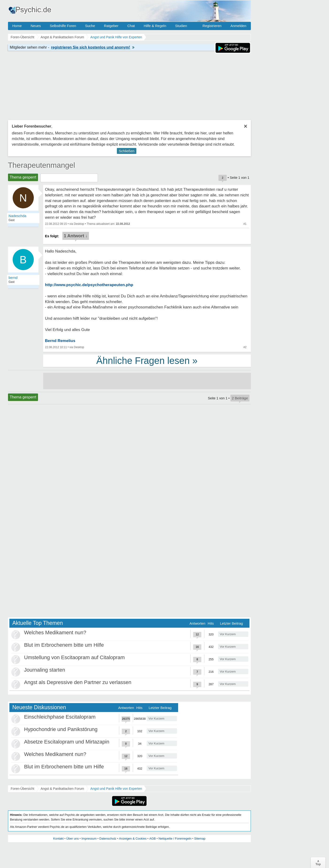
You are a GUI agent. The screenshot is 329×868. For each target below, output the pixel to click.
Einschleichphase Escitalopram (60, 717)
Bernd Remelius (60, 341)
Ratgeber (111, 26)
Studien (181, 26)
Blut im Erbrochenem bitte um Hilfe (64, 645)
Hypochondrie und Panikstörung (61, 729)
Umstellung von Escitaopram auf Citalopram (75, 657)
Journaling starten (45, 670)
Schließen (127, 151)
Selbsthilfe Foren (63, 26)
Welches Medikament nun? (55, 633)
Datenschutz (108, 839)
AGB (152, 839)
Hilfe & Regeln (155, 26)
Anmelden (238, 26)
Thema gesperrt (23, 177)
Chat (131, 26)
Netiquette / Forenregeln (175, 839)
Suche (90, 26)
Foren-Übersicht (23, 789)
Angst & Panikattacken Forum (62, 789)
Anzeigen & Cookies (133, 839)
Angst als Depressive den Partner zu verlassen (78, 682)
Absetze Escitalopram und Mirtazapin (67, 742)
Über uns (73, 839)
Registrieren (212, 26)
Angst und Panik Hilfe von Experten (116, 789)
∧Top (318, 863)
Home (17, 26)
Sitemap (200, 839)
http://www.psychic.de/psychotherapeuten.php (89, 285)
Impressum (89, 839)
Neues (36, 26)
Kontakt (58, 839)
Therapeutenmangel (42, 165)
